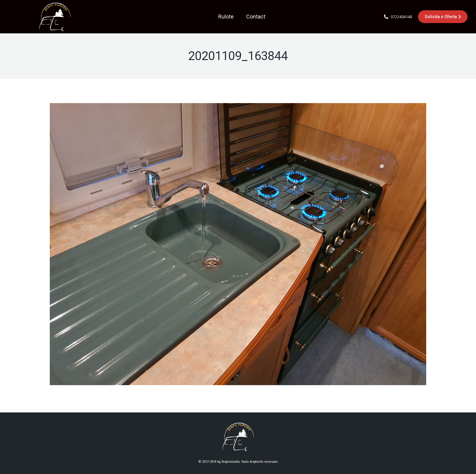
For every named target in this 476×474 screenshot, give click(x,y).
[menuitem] (226, 17)
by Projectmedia (229, 462)
